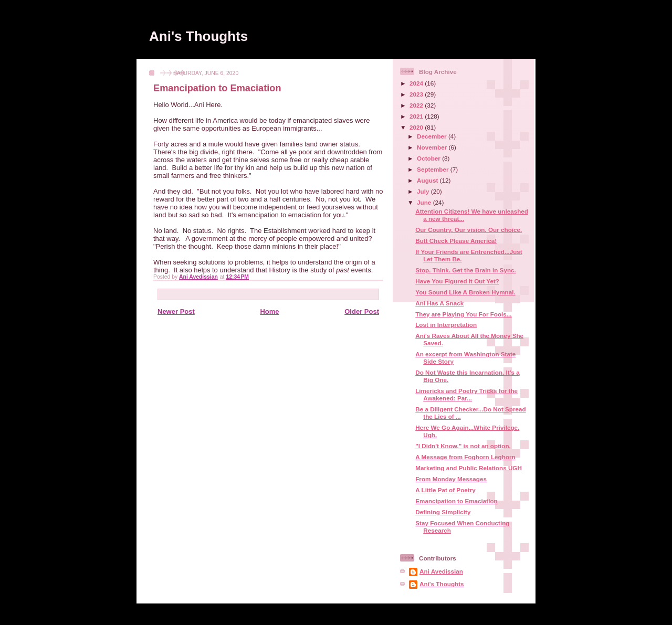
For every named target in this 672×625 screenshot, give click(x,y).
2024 (417, 83)
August (428, 180)
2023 (417, 94)
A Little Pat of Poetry (445, 490)
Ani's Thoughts (198, 36)
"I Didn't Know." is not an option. (463, 446)
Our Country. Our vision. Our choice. (469, 230)
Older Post (362, 311)
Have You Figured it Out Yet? (457, 281)
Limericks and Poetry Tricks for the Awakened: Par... (466, 394)
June (425, 202)
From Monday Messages (451, 479)
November (433, 147)
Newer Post (176, 311)
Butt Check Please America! (456, 241)
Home (269, 311)
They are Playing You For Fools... (463, 314)
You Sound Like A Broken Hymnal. (465, 292)
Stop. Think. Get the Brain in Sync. (466, 270)
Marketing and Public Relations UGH (469, 468)
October (429, 158)
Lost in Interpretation (446, 325)
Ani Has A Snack (439, 303)
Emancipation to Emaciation (456, 501)
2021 (417, 116)
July (424, 191)
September (434, 169)
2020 (417, 127)
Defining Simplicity (443, 512)
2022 (417, 105)
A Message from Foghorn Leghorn (465, 457)
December (433, 136)
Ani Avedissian (441, 571)
